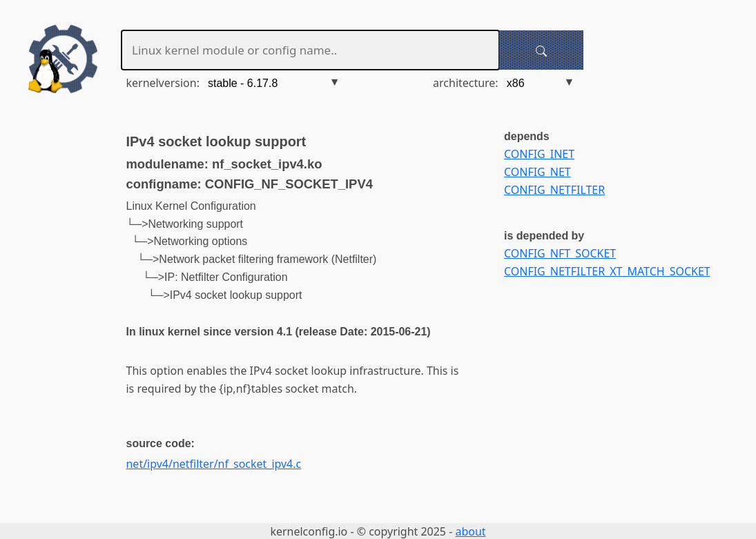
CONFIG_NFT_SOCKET (560, 253)
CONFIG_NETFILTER (554, 190)
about (470, 531)
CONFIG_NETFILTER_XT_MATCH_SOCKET (607, 271)
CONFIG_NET (537, 172)
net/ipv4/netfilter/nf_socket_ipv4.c (214, 464)
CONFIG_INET (539, 154)
